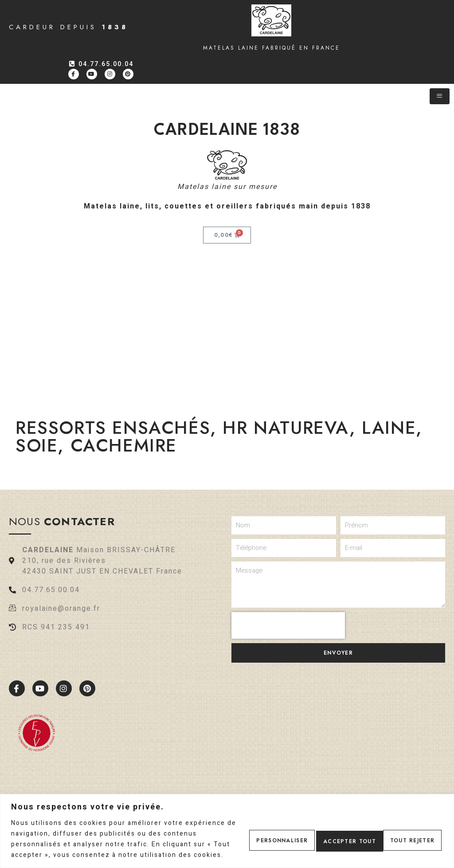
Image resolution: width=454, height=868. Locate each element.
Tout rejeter (326, 834)
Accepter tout (404, 834)
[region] (227, 826)
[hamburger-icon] (440, 96)
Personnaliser (249, 834)
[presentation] (288, 625)
